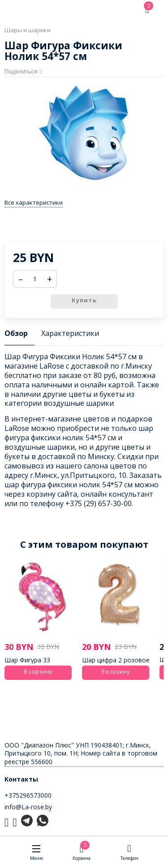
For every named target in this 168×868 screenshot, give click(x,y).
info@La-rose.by (28, 807)
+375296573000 (28, 795)
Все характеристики (34, 203)
